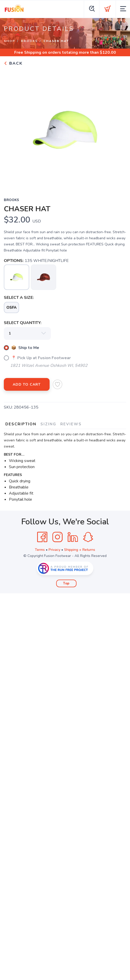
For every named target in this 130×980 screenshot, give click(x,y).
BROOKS (29, 41)
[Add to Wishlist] (57, 384)
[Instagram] (57, 537)
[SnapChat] (88, 537)
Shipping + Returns (80, 550)
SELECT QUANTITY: (23, 323)
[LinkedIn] (73, 537)
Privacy (54, 550)
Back (13, 63)
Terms (40, 550)
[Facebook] (42, 537)
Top (66, 583)
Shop (9, 41)
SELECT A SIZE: (19, 298)
